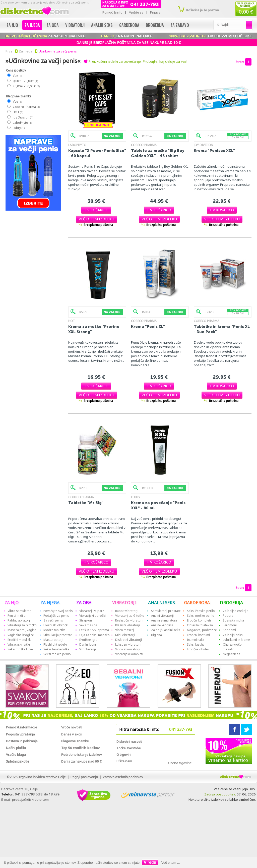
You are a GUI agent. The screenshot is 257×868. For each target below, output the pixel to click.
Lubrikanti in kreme (236, 640)
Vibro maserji (125, 630)
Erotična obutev (198, 649)
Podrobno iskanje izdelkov (82, 755)
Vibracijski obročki (92, 616)
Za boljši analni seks (166, 630)
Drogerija (155, 25)
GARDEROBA (197, 603)
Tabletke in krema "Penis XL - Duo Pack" (222, 329)
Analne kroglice (162, 625)
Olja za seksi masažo (94, 635)
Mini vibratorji (125, 635)
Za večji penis (53, 620)
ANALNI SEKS (161, 603)
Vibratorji (75, 25)
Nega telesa (232, 654)
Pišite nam (124, 761)
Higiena (156, 635)
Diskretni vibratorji (128, 640)
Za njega (32, 25)
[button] (96, 210)
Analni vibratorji (162, 616)
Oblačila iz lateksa (200, 625)
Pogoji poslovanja (84, 777)
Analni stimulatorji (164, 620)
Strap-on (86, 620)
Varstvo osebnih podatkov (123, 777)
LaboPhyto (22, 123)
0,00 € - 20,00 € (25, 81)
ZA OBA (84, 603)
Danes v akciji (72, 734)
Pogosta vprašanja (20, 734)
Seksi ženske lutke (56, 649)
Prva (8, 51)
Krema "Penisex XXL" (214, 150)
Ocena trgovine (180, 763)
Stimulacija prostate (58, 635)
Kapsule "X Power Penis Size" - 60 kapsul (97, 153)
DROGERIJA (231, 603)
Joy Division (23, 117)
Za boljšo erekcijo (236, 611)
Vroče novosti (72, 727)
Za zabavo (180, 25)
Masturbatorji (53, 640)
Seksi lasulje (196, 644)
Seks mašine (88, 625)
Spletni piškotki (17, 761)
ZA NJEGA (50, 603)
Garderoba (129, 25)
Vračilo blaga (16, 755)
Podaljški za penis (56, 616)
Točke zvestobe (129, 748)
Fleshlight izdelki (55, 644)
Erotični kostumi (198, 635)
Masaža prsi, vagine (22, 630)
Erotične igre (88, 640)
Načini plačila (16, 748)
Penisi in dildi (17, 616)
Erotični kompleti (199, 620)
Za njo (12, 25)
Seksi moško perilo (57, 654)
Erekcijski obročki (56, 625)
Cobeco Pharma (26, 107)
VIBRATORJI (124, 603)
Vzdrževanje (88, 649)
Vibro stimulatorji (20, 611)
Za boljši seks (233, 635)
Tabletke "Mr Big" (86, 503)
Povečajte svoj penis (58, 611)
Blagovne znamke (75, 741)
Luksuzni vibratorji (128, 644)
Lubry (18, 128)
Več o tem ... (171, 863)
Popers (228, 616)
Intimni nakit (196, 640)
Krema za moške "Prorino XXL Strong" (94, 329)
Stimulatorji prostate (166, 611)
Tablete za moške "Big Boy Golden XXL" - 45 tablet (158, 153)
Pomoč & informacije (22, 727)
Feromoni (230, 625)
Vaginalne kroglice (21, 635)
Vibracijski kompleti (129, 654)
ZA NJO (12, 603)
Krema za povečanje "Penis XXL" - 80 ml (158, 505)
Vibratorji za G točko (22, 625)
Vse (17, 76)
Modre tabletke (54, 630)
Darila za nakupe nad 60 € (81, 761)
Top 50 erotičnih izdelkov (80, 748)
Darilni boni (88, 644)
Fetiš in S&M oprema (94, 630)
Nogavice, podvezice (202, 630)
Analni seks (102, 25)
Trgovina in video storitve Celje (42, 777)
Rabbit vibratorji (19, 620)
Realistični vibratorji (129, 620)
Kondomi (229, 630)
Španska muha (233, 620)
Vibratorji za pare (92, 611)
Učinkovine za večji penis (58, 51)
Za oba (53, 25)
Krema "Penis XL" (148, 326)
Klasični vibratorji (127, 625)
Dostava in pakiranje (22, 741)
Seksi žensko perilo (201, 611)
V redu (150, 862)
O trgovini (124, 755)
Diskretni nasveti (129, 741)
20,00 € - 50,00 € (26, 86)
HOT (18, 112)
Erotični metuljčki (19, 640)
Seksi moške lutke (20, 649)
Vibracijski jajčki (19, 644)
